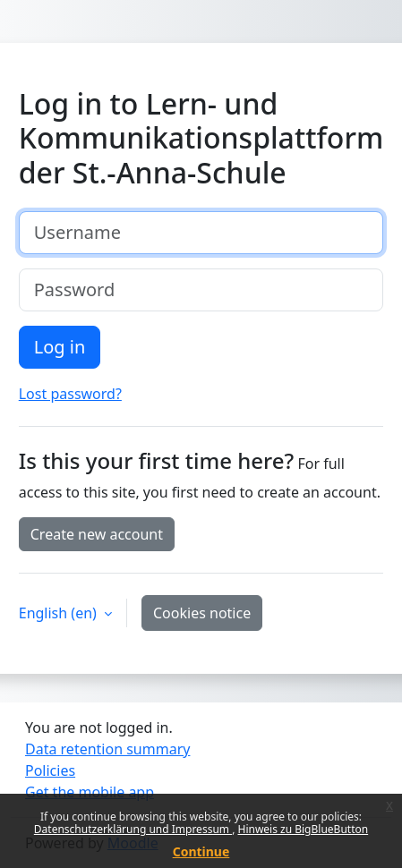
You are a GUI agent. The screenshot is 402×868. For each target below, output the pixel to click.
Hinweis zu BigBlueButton (303, 829)
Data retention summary (107, 749)
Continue (201, 851)
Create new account (97, 534)
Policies (50, 770)
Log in (60, 347)
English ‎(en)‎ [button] (60, 613)
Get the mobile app (90, 792)
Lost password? (70, 394)
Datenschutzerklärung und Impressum (133, 829)
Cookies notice (202, 613)
